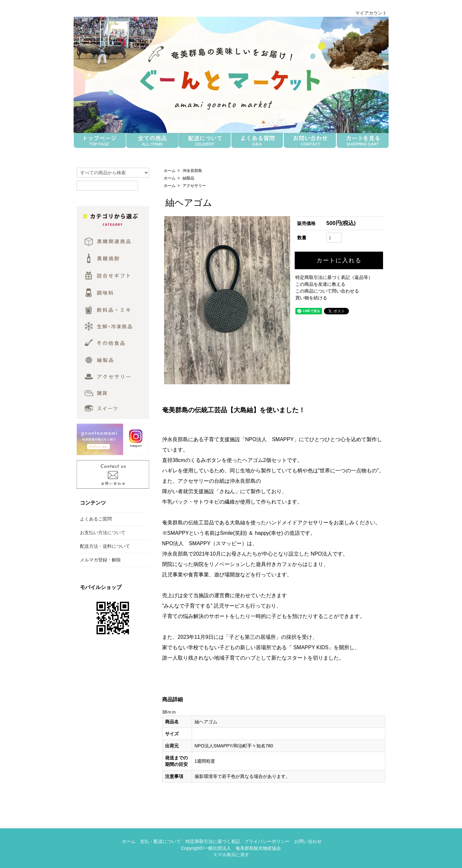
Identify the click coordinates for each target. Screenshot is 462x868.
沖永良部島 (192, 171)
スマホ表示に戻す (231, 855)
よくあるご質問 (96, 519)
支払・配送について (160, 841)
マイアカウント (368, 13)
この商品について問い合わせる (327, 291)
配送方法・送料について (105, 546)
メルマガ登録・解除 (100, 560)
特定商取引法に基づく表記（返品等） (334, 277)
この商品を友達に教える (320, 284)
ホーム (170, 171)
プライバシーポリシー (267, 841)
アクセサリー (194, 186)
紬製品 (188, 178)
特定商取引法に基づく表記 (213, 841)
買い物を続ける (311, 298)
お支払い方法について (103, 533)
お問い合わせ (308, 841)
